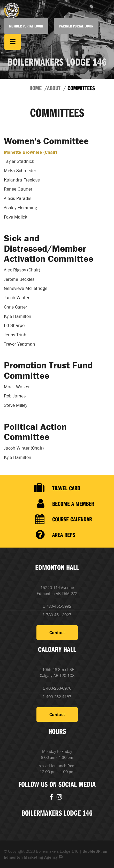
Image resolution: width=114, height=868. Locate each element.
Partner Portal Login (76, 26)
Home (36, 88)
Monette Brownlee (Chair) (30, 152)
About (54, 88)
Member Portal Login (26, 26)
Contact (57, 632)
